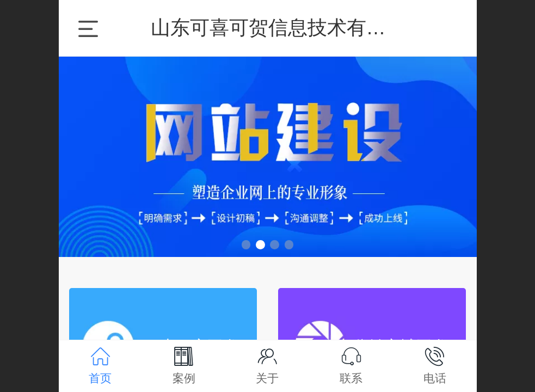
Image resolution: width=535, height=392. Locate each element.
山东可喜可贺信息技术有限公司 (288, 27)
